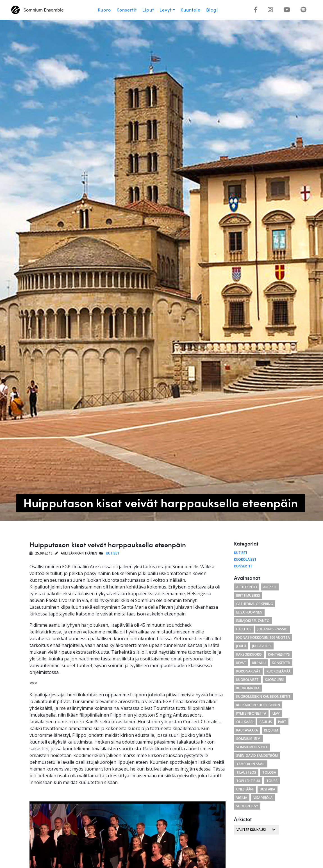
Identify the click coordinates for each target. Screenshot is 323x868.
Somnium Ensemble (37, 10)
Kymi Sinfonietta (251, 713)
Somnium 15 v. (248, 739)
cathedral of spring (255, 604)
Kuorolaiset (245, 559)
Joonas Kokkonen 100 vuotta (263, 638)
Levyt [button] (166, 10)
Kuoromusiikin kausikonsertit (263, 697)
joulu (241, 646)
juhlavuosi (262, 646)
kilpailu (259, 663)
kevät (241, 663)
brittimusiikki (248, 595)
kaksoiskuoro (249, 654)
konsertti (281, 663)
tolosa (269, 772)
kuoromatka (248, 688)
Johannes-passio (273, 629)
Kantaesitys (279, 654)
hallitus (244, 629)
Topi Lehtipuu (248, 781)
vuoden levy (247, 806)
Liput (148, 10)
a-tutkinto (247, 587)
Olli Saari (245, 722)
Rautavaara (247, 730)
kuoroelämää (278, 671)
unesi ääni (245, 789)
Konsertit (127, 10)
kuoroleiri (274, 680)
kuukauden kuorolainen (258, 705)
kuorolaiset (247, 680)
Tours (272, 781)
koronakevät (248, 671)
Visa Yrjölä (263, 798)
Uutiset (113, 553)
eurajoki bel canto (253, 621)
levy (276, 713)
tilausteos (246, 772)
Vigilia (242, 798)
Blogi (212, 10)
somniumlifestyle (252, 747)
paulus (266, 722)
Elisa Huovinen (249, 612)
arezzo (270, 587)
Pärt (282, 722)
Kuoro (104, 10)
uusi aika (268, 789)
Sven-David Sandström (257, 755)
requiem (271, 730)
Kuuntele (191, 10)
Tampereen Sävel (251, 764)
